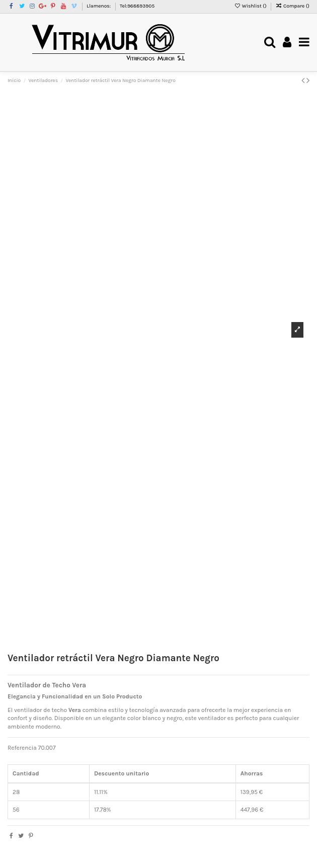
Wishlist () (251, 6)
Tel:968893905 (137, 6)
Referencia (22, 748)
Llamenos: (99, 6)
